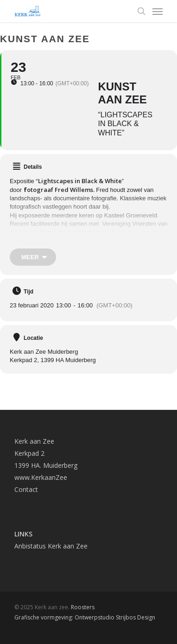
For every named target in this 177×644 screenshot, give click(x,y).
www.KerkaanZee (41, 477)
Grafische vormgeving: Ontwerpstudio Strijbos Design (85, 617)
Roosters (83, 607)
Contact (26, 489)
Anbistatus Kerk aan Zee (51, 546)
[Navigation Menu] (158, 11)
